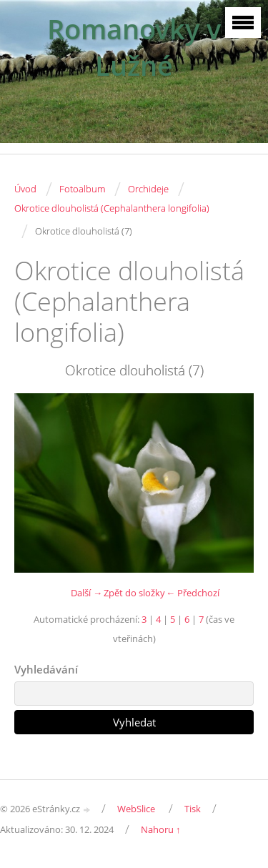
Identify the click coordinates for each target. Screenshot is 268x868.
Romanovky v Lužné (134, 47)
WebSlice (136, 809)
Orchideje (148, 189)
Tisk (193, 809)
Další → (86, 593)
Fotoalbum (82, 189)
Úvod (25, 189)
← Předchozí (193, 593)
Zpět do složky (134, 593)
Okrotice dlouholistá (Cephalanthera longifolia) (112, 208)
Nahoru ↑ (161, 829)
